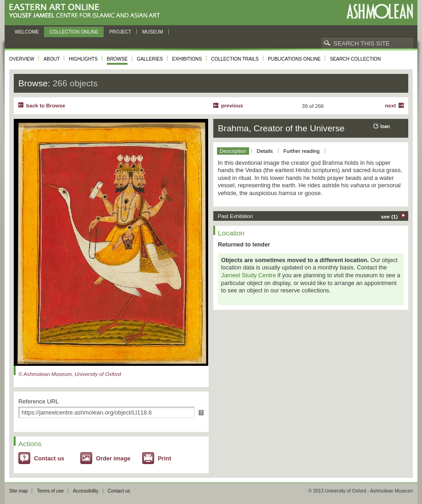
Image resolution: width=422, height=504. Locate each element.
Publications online (294, 59)
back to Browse (46, 106)
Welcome (27, 32)
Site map (18, 491)
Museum (153, 32)
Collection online (74, 32)
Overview (22, 59)
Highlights (83, 59)
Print (164, 458)
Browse (117, 59)
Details (265, 151)
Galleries (150, 59)
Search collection (355, 59)
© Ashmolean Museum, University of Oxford (70, 374)
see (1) (390, 217)
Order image (113, 458)
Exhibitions (187, 59)
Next (390, 106)
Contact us (49, 458)
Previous (232, 106)
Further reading (302, 151)
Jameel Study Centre (249, 275)
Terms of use (50, 491)
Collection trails (235, 59)
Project (120, 32)
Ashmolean (380, 11)
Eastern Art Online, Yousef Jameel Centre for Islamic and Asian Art (87, 11)
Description (233, 151)
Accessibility (86, 491)
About (52, 59)
